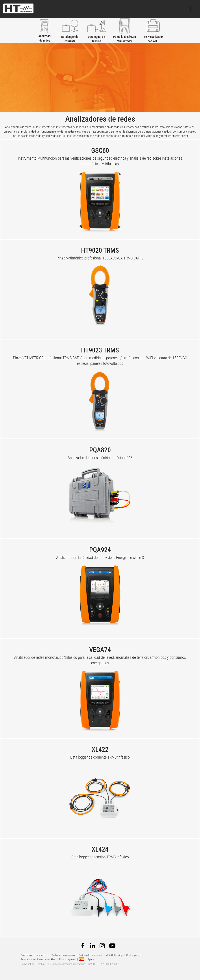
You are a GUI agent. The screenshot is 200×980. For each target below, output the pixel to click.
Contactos (26, 955)
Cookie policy (133, 955)
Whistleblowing (114, 955)
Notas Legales (67, 959)
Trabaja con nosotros (64, 955)
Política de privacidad (90, 955)
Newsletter (42, 955)
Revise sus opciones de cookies (38, 959)
